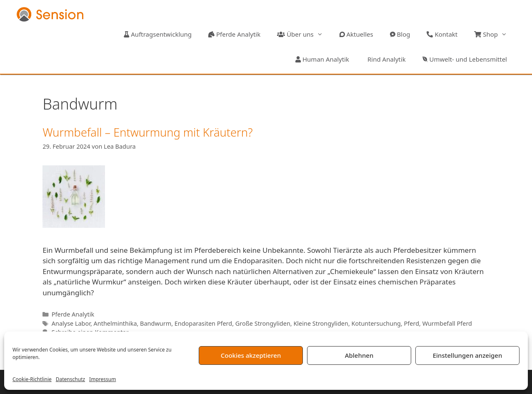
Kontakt (442, 34)
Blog (400, 34)
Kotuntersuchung (376, 323)
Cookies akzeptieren (251, 355)
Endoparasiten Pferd (203, 323)
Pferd (412, 323)
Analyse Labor (71, 323)
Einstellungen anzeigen (468, 355)
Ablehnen (359, 355)
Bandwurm (156, 323)
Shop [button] (495, 34)
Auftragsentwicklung (158, 34)
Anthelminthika (115, 323)
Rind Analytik (386, 59)
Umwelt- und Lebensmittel (465, 59)
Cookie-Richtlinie (32, 379)
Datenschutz (70, 379)
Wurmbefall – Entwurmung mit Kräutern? (147, 132)
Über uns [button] (304, 34)
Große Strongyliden (263, 323)
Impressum (102, 379)
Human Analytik (322, 59)
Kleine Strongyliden (321, 323)
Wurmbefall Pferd (447, 323)
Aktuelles (356, 34)
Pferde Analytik (234, 34)
